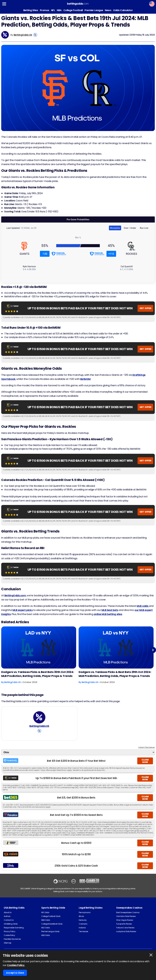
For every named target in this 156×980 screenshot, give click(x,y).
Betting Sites (31, 10)
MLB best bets (110, 610)
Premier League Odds (50, 931)
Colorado (83, 924)
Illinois (81, 916)
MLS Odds (46, 928)
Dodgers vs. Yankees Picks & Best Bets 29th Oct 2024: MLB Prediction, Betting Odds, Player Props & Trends (115, 674)
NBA (59, 10)
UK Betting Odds (11, 924)
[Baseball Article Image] (39, 647)
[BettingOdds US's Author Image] (39, 717)
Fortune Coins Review (125, 928)
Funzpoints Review (124, 924)
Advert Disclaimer (147, 747)
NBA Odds (46, 920)
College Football (73, 10)
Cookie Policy (9, 935)
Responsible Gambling (14, 928)
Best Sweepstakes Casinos (128, 912)
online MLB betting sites (108, 614)
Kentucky (83, 920)
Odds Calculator (123, 10)
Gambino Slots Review (126, 916)
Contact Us (9, 920)
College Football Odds (51, 916)
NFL (53, 10)
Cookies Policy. (16, 965)
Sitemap (8, 943)
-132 (45, 254)
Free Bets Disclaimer (12, 939)
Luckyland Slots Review (126, 931)
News (108, 10)
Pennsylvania (85, 912)
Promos (45, 10)
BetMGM (85, 379)
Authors (7, 916)
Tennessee (83, 931)
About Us (8, 912)
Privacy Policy (10, 931)
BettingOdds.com (15, 595)
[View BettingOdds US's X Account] (35, 35)
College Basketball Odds (52, 924)
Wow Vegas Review (125, 920)
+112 (111, 254)
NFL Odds (45, 912)
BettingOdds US (23, 35)
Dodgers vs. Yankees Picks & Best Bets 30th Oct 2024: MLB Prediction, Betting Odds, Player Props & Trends (38, 674)
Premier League (94, 10)
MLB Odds (46, 935)
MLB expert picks (23, 610)
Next (153, 650)
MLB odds (143, 606)
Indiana (82, 928)
